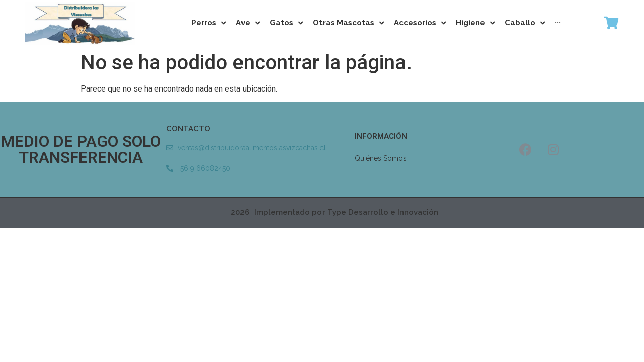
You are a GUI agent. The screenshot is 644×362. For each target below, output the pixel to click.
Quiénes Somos (381, 158)
